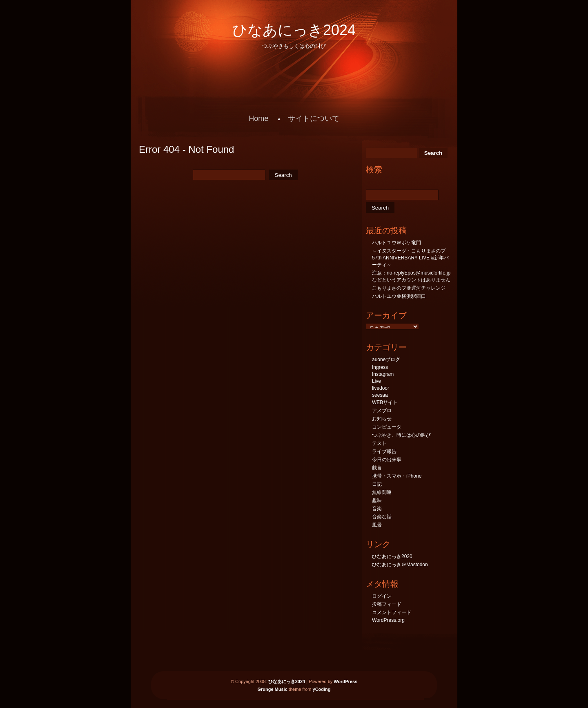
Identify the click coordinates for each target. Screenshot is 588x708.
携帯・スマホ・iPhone (397, 476)
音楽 (377, 509)
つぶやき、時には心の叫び (401, 435)
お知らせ (382, 419)
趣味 (377, 500)
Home (258, 118)
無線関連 (382, 492)
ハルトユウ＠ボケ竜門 (396, 243)
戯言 (377, 468)
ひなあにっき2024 (294, 30)
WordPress (345, 681)
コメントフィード (392, 612)
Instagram (383, 374)
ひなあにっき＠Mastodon (400, 565)
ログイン (382, 596)
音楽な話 (382, 517)
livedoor (381, 388)
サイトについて (314, 118)
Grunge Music (272, 689)
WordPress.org (388, 620)
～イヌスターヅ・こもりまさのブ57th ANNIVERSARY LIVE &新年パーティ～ (410, 258)
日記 (377, 484)
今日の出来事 (387, 460)
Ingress (380, 367)
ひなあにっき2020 (392, 556)
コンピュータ (387, 427)
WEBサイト (385, 402)
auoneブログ (386, 360)
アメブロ (382, 411)
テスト (379, 443)
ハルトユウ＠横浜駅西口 (399, 296)
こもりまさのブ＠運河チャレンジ (409, 288)
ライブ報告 (384, 451)
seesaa (380, 395)
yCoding (322, 689)
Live (376, 381)
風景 (377, 525)
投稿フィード (387, 604)
